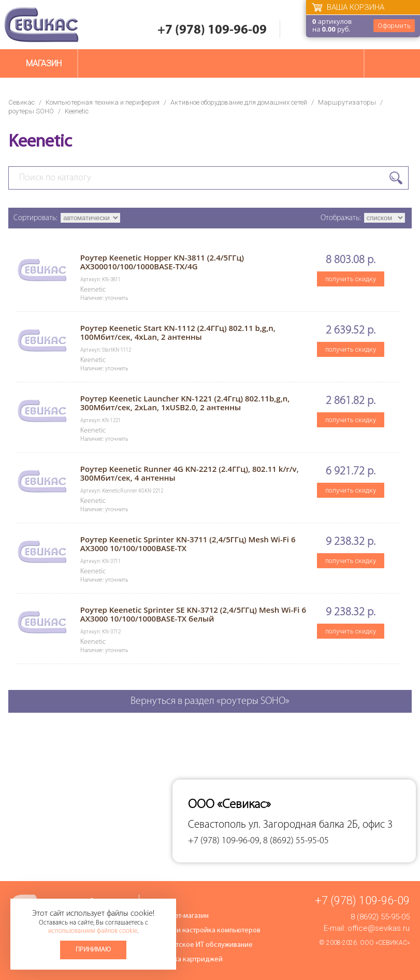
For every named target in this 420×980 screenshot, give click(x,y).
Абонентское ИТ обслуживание (202, 945)
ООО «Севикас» (385, 943)
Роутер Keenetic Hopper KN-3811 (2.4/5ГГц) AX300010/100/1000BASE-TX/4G (162, 262)
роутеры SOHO (31, 111)
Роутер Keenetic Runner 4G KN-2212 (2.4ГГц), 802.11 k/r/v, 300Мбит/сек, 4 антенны (190, 473)
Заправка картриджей (187, 960)
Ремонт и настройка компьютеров (206, 931)
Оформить (394, 26)
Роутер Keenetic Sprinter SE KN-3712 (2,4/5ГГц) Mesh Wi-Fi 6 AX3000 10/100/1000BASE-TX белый (193, 614)
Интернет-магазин (180, 916)
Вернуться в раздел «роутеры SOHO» (210, 701)
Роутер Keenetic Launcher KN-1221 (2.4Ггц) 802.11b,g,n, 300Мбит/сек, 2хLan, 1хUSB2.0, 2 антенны (185, 403)
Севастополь (217, 825)
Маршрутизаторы (347, 102)
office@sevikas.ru (379, 928)
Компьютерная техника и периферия (103, 102)
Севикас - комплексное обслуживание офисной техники (41, 25)
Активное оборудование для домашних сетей (239, 102)
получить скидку (351, 279)
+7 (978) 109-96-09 (212, 30)
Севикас (21, 102)
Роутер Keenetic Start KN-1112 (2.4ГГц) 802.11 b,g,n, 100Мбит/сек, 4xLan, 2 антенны (178, 332)
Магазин (44, 63)
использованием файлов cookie (93, 931)
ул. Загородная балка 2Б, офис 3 (321, 825)
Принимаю (93, 950)
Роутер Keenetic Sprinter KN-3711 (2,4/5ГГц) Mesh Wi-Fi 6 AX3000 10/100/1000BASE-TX (188, 544)
